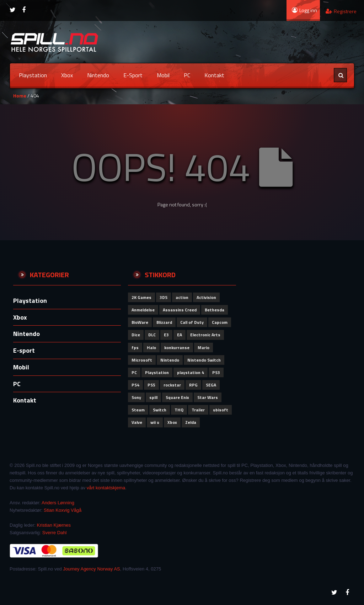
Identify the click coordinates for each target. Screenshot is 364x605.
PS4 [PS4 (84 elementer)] (135, 385)
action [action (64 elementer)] (182, 297)
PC (187, 75)
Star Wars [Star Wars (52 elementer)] (208, 397)
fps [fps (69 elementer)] (135, 348)
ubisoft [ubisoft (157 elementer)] (221, 410)
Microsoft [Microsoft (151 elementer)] (142, 360)
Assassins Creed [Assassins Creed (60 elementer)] (180, 310)
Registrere (341, 11)
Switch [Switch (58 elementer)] (160, 410)
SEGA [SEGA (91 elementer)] (211, 385)
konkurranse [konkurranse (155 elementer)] (177, 348)
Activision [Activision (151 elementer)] (206, 297)
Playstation (33, 75)
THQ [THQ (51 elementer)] (179, 410)
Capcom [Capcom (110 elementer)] (220, 322)
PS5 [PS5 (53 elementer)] (151, 385)
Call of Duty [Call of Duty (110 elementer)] (192, 322)
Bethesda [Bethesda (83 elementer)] (215, 310)
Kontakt (214, 75)
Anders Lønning (58, 503)
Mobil (163, 75)
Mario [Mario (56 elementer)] (204, 348)
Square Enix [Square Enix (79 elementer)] (177, 397)
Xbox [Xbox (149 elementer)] (172, 422)
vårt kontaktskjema (106, 488)
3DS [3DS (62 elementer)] (164, 297)
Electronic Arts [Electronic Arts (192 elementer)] (205, 335)
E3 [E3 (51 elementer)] (166, 335)
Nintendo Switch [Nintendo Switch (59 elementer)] (204, 360)
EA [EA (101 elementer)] (180, 335)
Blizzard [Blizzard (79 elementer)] (164, 322)
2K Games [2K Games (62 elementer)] (141, 297)
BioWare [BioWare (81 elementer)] (140, 322)
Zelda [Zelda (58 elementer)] (191, 422)
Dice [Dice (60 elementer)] (136, 335)
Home (20, 96)
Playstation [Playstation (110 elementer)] (157, 372)
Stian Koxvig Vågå (63, 510)
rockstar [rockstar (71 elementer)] (172, 385)
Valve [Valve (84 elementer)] (137, 422)
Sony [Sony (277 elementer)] (136, 397)
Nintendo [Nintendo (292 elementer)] (170, 360)
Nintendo (98, 75)
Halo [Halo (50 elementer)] (151, 348)
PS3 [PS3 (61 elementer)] (216, 372)
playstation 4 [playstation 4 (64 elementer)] (191, 372)
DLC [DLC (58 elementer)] (152, 335)
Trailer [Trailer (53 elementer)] (198, 410)
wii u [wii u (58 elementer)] (155, 422)
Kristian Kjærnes (54, 525)
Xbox (67, 75)
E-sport (133, 75)
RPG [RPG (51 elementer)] (193, 385)
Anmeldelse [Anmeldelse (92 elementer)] (143, 310)
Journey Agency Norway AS (91, 569)
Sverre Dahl (55, 533)
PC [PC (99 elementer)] (134, 372)
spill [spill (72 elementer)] (153, 397)
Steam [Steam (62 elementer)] (138, 410)
